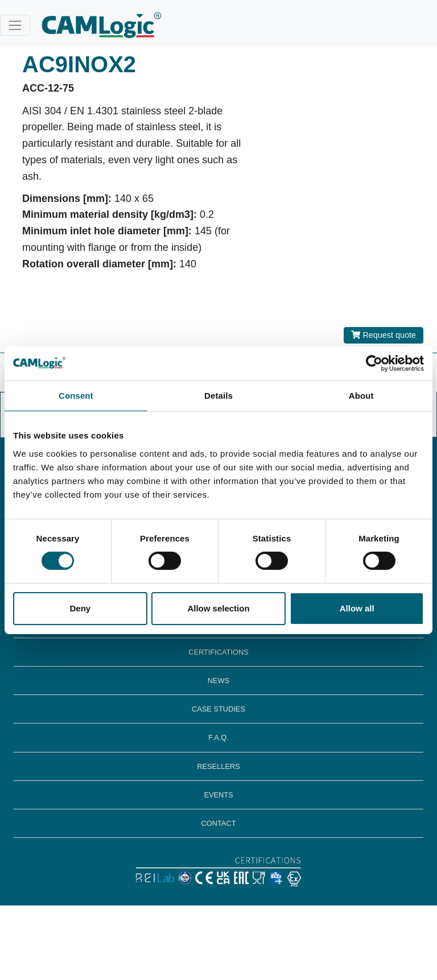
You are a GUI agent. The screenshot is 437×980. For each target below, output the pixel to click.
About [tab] (361, 395)
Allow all (357, 608)
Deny (80, 608)
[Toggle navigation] (15, 25)
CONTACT (219, 823)
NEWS (218, 681)
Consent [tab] (76, 395)
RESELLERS (218, 766)
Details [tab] (218, 395)
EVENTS (218, 795)
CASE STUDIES (218, 709)
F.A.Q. (218, 737)
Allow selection (218, 608)
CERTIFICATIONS (218, 652)
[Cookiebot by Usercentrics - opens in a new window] (374, 363)
